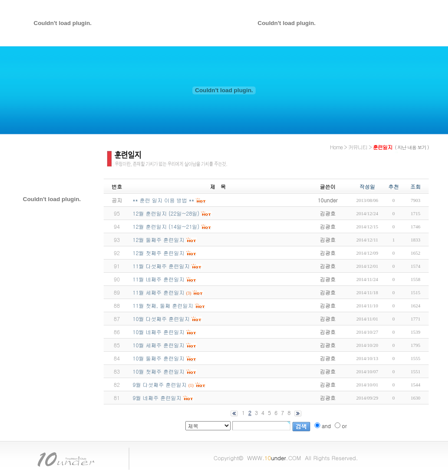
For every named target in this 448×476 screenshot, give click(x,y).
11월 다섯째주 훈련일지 (161, 266)
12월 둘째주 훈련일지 (159, 240)
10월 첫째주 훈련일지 (159, 371)
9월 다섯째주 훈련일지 (160, 384)
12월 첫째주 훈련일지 (159, 253)
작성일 (367, 186)
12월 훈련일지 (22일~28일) (166, 213)
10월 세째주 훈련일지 (159, 345)
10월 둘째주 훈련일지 (159, 358)
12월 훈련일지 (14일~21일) (166, 226)
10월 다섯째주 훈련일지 (161, 319)
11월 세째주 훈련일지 (159, 292)
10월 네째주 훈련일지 (159, 332)
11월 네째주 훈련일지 (159, 279)
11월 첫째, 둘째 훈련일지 (163, 305)
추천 (394, 186)
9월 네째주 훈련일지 (157, 398)
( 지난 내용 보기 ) (412, 147)
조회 (415, 186)
